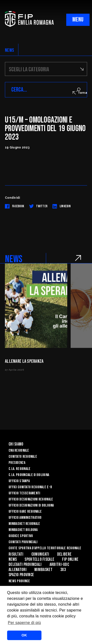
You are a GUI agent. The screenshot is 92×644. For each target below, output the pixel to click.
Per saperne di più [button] (24, 623)
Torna (80, 93)
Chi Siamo (16, 444)
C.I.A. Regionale (20, 469)
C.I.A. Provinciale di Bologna (29, 475)
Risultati (16, 554)
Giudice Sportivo (21, 536)
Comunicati (40, 554)
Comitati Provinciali (23, 542)
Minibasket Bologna (23, 530)
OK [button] (24, 635)
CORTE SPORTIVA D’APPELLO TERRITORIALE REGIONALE (45, 548)
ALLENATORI (18, 570)
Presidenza (17, 463)
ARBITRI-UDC (59, 565)
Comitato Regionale (23, 457)
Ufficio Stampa (19, 481)
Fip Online (70, 559)
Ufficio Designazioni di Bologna (31, 505)
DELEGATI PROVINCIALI (25, 565)
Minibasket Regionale (24, 524)
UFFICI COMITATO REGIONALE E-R (30, 487)
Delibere (64, 554)
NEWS (9, 50)
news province (19, 581)
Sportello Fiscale (39, 559)
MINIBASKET (43, 570)
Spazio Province (21, 575)
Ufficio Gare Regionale (25, 512)
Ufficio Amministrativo (25, 518)
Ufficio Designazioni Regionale (31, 499)
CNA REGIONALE (19, 451)
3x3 (63, 570)
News (13, 559)
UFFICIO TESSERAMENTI (24, 493)
